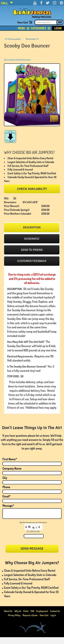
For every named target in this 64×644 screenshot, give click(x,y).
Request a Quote (30, 615)
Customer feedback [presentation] (32, 261)
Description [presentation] (32, 227)
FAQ (32, 611)
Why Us (18, 611)
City (5, 478)
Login (58, 28)
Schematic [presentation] (32, 239)
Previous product (13, 39)
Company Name (12, 468)
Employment (42, 611)
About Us (8, 611)
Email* (7, 496)
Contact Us (55, 611)
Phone (6, 487)
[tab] (32, 227)
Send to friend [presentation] (32, 250)
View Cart (23, 22)
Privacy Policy (14, 615)
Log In (53, 615)
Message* (8, 506)
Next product (32, 39)
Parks (26, 611)
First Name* (10, 459)
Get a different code (33, 531)
